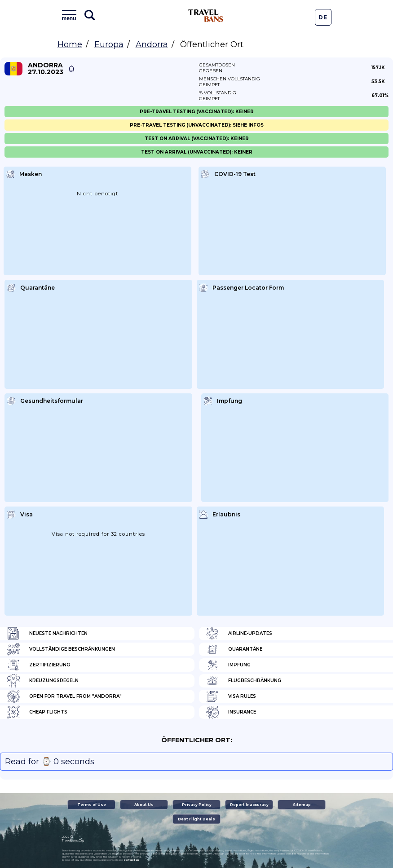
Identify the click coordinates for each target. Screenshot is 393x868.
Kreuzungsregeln (43, 681)
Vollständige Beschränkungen (61, 649)
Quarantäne (234, 649)
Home (70, 44)
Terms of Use (92, 805)
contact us (131, 860)
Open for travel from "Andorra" (64, 696)
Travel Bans (206, 16)
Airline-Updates (239, 634)
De (323, 17)
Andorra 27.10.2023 (46, 69)
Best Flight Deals (196, 819)
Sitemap (302, 805)
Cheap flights (37, 712)
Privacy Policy (197, 805)
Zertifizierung (38, 665)
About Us (144, 805)
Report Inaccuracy (249, 805)
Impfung (228, 665)
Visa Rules (231, 696)
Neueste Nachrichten (47, 634)
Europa (109, 44)
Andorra (152, 44)
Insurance (231, 712)
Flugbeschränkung (243, 681)
